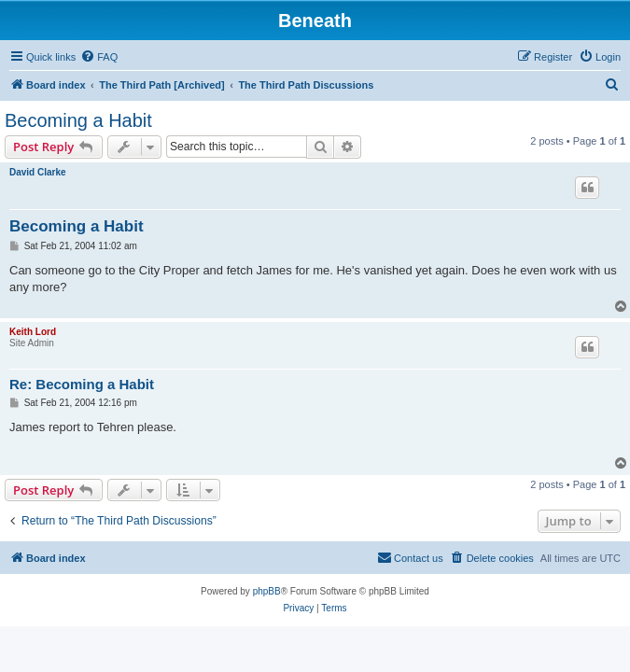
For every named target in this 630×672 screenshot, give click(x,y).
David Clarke (38, 172)
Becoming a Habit (78, 120)
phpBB (267, 591)
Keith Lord (33, 332)
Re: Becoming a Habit (82, 384)
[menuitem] (99, 57)
